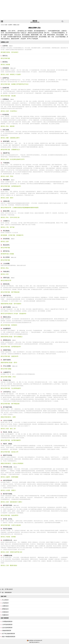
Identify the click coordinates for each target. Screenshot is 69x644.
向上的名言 (5, 600)
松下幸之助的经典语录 (9, 634)
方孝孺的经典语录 (7, 622)
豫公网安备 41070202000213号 (35, 640)
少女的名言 (5, 603)
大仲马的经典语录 (7, 625)
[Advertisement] (34, 10)
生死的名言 (5, 612)
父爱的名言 (5, 606)
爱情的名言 (5, 609)
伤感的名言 (5, 615)
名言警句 (10, 25)
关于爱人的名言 (9, 589)
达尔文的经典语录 (7, 628)
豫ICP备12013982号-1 (34, 642)
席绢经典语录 (8, 592)
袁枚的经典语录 (7, 631)
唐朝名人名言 (16, 25)
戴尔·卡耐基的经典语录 (9, 637)
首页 (6, 25)
